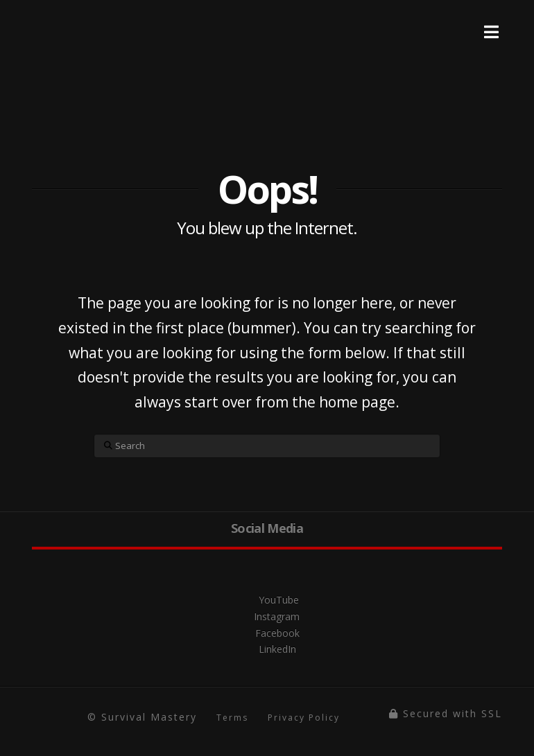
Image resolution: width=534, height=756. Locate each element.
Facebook (267, 633)
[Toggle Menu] (491, 21)
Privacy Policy (304, 718)
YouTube (267, 600)
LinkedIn (267, 649)
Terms (232, 718)
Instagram (267, 616)
